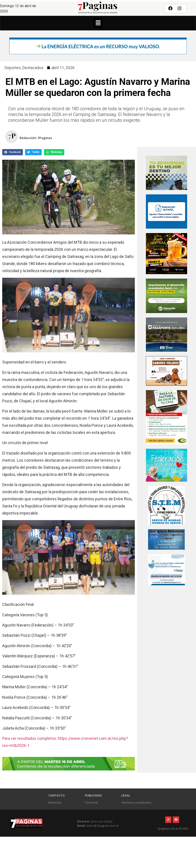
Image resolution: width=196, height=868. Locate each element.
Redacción (55, 803)
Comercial (91, 803)
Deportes (13, 68)
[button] (98, 23)
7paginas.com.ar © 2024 (173, 829)
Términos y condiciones (136, 803)
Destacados (33, 68)
